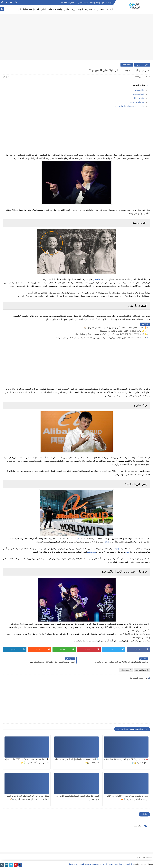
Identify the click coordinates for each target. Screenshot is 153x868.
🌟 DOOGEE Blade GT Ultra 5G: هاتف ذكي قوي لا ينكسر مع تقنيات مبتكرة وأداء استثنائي (110, 334)
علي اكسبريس (142, 65)
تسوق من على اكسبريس (95, 9)
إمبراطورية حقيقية (137, 102)
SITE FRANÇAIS (67, 3)
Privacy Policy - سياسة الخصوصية (88, 3)
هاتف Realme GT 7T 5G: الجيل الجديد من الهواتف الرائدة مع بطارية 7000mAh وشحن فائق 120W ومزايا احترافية (101, 338)
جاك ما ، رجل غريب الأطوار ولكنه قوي (130, 106)
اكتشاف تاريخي (138, 94)
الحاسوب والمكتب (63, 9)
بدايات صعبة (140, 90)
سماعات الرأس (47, 9)
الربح (19, 9)
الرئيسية (110, 9)
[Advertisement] (76, 38)
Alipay (117, 549)
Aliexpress (127, 65)
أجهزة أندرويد (77, 9)
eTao (127, 552)
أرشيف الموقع (107, 3)
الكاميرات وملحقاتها (31, 9)
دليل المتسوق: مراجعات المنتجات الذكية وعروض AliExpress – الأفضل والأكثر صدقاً (102, 864)
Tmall (107, 542)
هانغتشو (97, 279)
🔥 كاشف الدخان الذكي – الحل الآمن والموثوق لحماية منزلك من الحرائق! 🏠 (115, 328)
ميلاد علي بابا (139, 98)
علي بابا (77, 538)
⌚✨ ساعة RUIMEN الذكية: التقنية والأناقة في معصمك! (124, 331)
